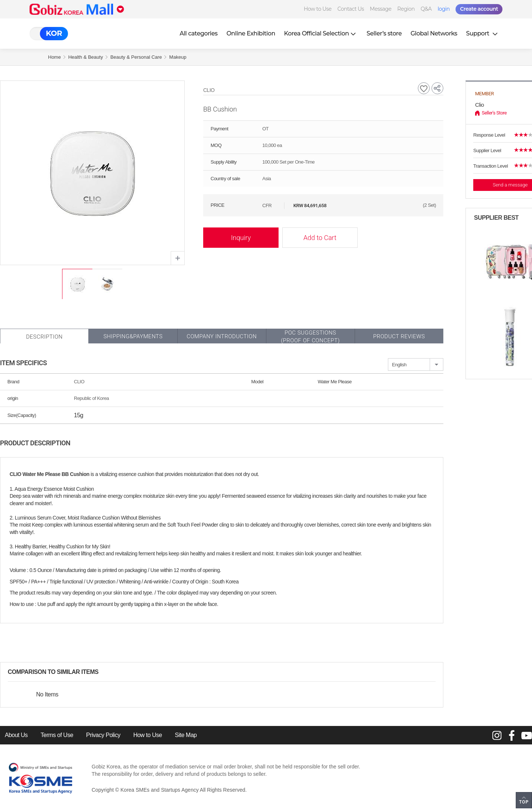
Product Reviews (399, 336)
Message (381, 9)
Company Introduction (222, 336)
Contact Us (351, 9)
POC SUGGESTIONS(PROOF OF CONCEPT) (310, 337)
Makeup (178, 57)
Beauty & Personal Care (136, 57)
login (444, 9)
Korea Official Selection (321, 33)
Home (54, 57)
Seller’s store (384, 33)
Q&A (426, 9)
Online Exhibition (251, 33)
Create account (479, 9)
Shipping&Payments (133, 336)
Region (406, 9)
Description (44, 337)
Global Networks (434, 33)
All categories (199, 33)
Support (483, 33)
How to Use (318, 9)
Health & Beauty (86, 57)
